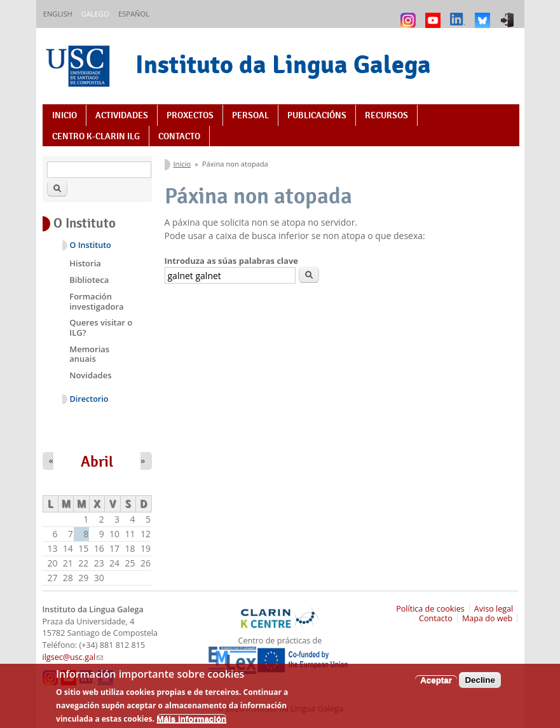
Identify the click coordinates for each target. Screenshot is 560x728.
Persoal (250, 115)
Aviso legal (494, 609)
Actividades (122, 115)
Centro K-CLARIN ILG (96, 136)
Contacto (179, 136)
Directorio (89, 399)
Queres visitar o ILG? (101, 327)
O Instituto (91, 245)
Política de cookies (430, 609)
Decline (480, 686)
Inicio (65, 115)
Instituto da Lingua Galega (283, 64)
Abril (97, 462)
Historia (85, 263)
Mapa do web (487, 618)
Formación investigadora (96, 301)
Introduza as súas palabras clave (231, 261)
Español (134, 14)
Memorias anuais (89, 354)
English (58, 14)
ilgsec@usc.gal (73, 657)
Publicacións (317, 115)
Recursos (386, 115)
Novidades (90, 375)
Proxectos (190, 115)
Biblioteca (89, 280)
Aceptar (436, 686)
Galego (95, 14)
